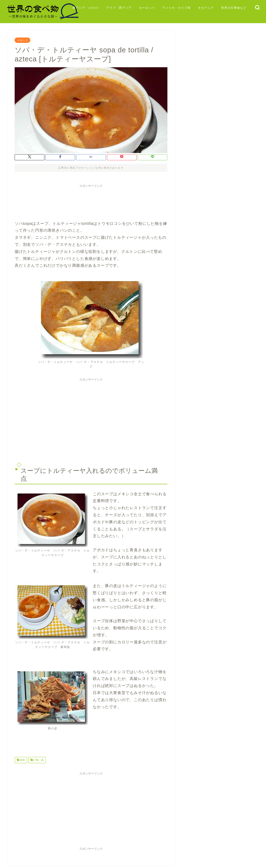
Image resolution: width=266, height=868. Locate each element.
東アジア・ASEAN (86, 8)
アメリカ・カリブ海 (176, 8)
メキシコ (22, 40)
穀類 (22, 760)
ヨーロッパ (147, 8)
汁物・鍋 (38, 760)
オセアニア (206, 8)
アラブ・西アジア (119, 8)
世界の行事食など (234, 8)
